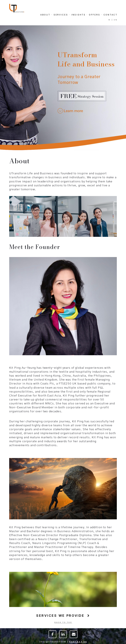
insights (79, 15)
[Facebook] (52, 636)
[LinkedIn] (63, 636)
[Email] (74, 636)
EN (116, 20)
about (45, 15)
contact (110, 15)
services (61, 15)
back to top (63, 622)
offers (94, 15)
